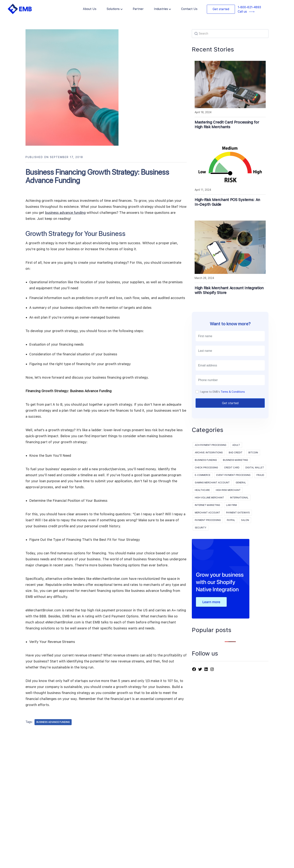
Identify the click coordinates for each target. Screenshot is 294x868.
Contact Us (189, 9)
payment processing (208, 520)
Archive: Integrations (209, 453)
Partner (138, 9)
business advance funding (65, 213)
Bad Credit (236, 453)
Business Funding (206, 460)
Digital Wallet (255, 468)
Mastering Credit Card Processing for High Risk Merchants (227, 125)
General (241, 483)
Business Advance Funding (53, 722)
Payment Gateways (238, 513)
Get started (221, 9)
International (239, 498)
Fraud (260, 475)
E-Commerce (203, 475)
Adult (236, 445)
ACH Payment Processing (211, 445)
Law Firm (231, 505)
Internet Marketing (207, 505)
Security (201, 528)
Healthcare (202, 490)
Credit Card (232, 468)
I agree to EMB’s (222, 392)
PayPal (231, 520)
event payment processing (233, 475)
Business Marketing (235, 460)
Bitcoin (253, 453)
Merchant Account (207, 513)
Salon (245, 520)
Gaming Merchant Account (212, 483)
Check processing (206, 468)
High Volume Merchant (209, 498)
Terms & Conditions (233, 392)
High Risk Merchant (228, 490)
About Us (90, 9)
